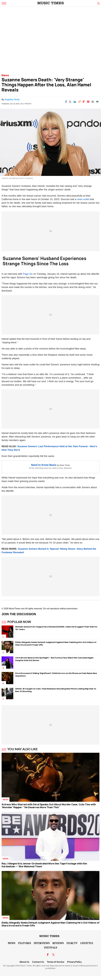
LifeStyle (87, 943)
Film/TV (72, 943)
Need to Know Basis (44, 465)
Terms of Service (56, 962)
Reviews (58, 943)
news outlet (83, 199)
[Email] (93, 102)
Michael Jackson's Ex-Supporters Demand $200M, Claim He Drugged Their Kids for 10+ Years (56, 628)
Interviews (42, 943)
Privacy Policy (74, 962)
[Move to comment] (97, 102)
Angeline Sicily (12, 100)
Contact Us (38, 962)
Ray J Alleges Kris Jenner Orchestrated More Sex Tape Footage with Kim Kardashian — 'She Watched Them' (44, 865)
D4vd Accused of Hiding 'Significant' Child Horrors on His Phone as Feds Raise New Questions (56, 675)
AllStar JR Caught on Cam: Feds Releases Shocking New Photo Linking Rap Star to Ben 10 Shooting (56, 690)
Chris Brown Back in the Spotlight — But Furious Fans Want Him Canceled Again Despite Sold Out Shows (54, 659)
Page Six (28, 274)
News (5, 75)
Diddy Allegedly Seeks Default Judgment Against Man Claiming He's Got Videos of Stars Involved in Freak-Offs (56, 644)
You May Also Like (23, 749)
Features (25, 943)
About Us (24, 962)
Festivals (51, 947)
